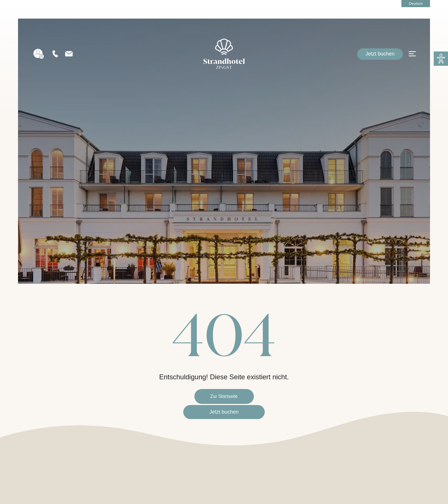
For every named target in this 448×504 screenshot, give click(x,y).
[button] (441, 59)
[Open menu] (412, 59)
